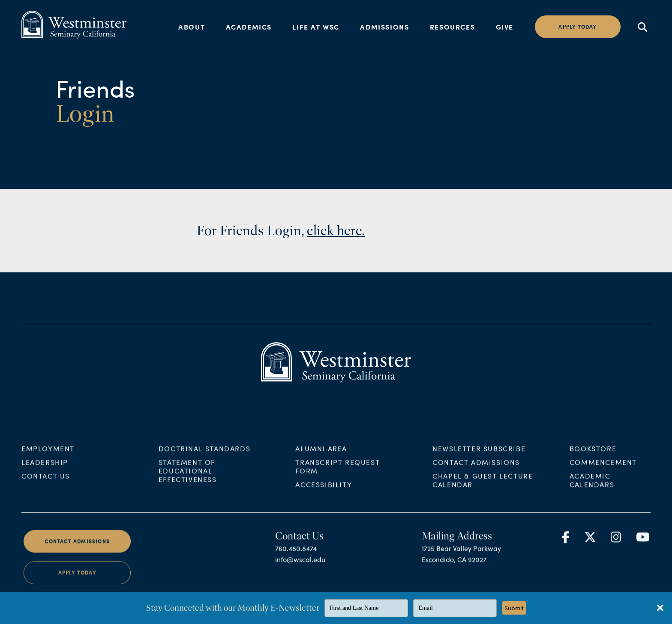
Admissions (384, 27)
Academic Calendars (592, 485)
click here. (336, 231)
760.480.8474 (296, 554)
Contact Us (46, 481)
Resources (452, 27)
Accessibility (324, 490)
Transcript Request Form (337, 472)
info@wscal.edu (300, 565)
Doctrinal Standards (204, 454)
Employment (48, 454)
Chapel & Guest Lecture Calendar (483, 485)
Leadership (45, 467)
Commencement (603, 467)
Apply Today (77, 578)
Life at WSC (316, 27)
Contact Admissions (476, 467)
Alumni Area (321, 454)
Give (505, 27)
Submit (514, 608)
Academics (249, 27)
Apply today (577, 27)
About (192, 27)
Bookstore (593, 454)
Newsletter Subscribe (479, 454)
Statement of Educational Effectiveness (188, 476)
